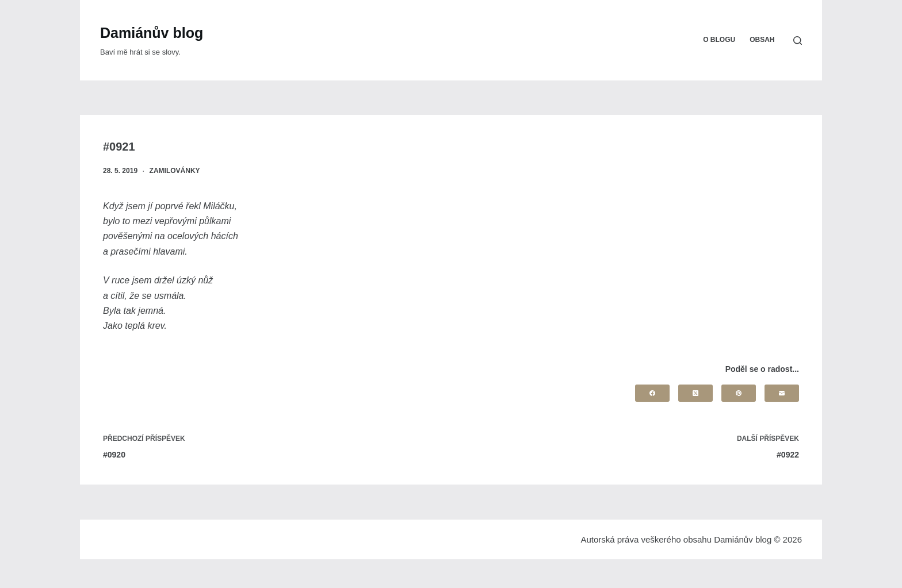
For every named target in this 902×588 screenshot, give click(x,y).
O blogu (719, 40)
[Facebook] (652, 393)
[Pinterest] (739, 393)
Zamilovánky (175, 171)
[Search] (798, 41)
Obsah (762, 40)
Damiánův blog (152, 33)
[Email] (782, 393)
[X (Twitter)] (695, 393)
